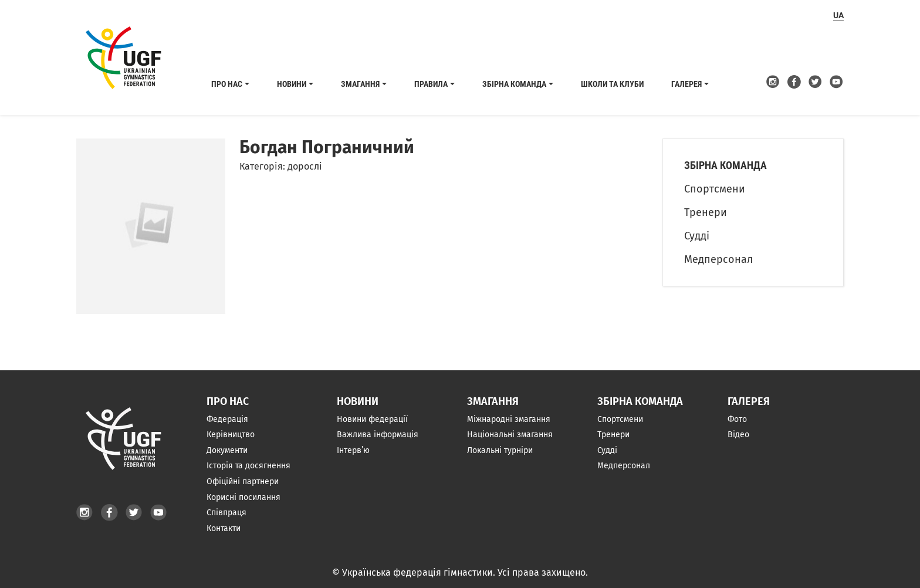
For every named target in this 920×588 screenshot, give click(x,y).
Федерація (227, 419)
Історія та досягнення (248, 466)
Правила (431, 84)
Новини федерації (372, 419)
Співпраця (226, 513)
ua (838, 15)
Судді (697, 236)
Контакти (224, 528)
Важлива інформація (378, 435)
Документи (227, 450)
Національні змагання (510, 435)
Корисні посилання (243, 497)
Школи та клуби (612, 84)
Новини (292, 84)
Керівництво (231, 435)
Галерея (686, 84)
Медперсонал (718, 259)
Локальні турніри (500, 450)
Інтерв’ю (353, 450)
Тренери (706, 212)
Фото (737, 419)
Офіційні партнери (243, 481)
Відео (738, 435)
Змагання (360, 84)
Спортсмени (715, 189)
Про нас (227, 84)
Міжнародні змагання (509, 419)
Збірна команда (514, 84)
